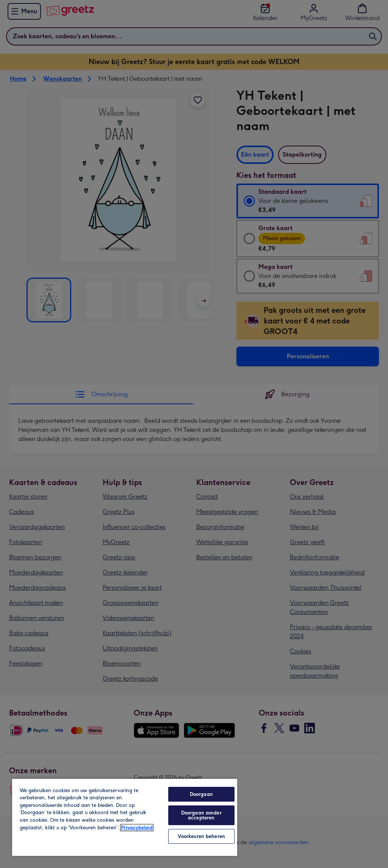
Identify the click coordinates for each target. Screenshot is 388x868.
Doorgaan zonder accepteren (201, 815)
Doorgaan (201, 794)
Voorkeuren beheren (201, 836)
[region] (125, 817)
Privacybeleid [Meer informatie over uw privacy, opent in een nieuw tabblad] (137, 828)
